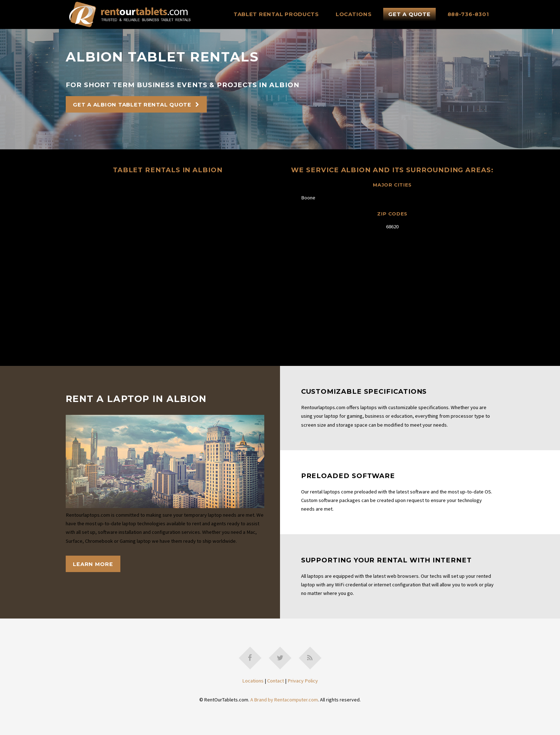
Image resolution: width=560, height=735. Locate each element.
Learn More (93, 564)
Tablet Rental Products (276, 14)
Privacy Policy (303, 681)
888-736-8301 (468, 14)
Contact (276, 681)
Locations (354, 14)
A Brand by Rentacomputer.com (284, 700)
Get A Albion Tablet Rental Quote (132, 105)
